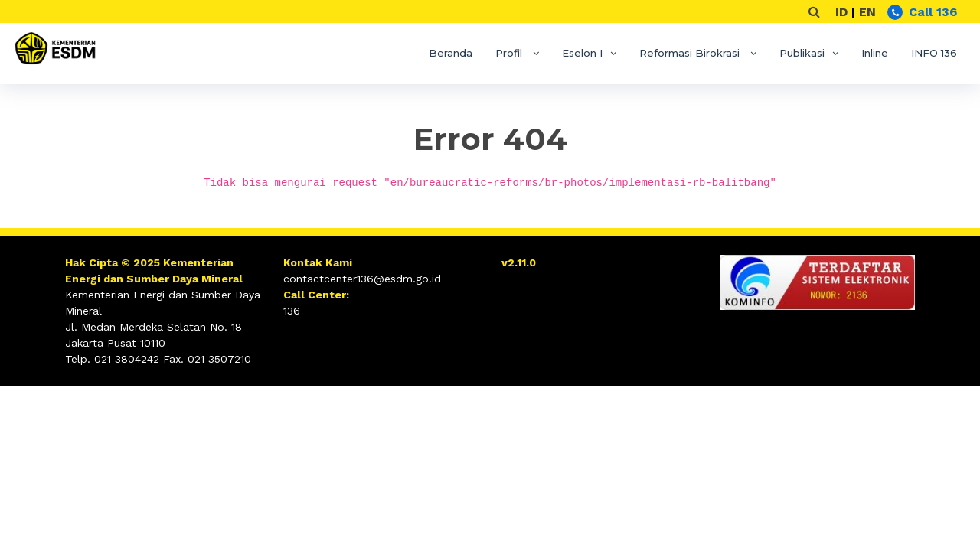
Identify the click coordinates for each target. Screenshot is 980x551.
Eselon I (582, 53)
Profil (510, 53)
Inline (875, 53)
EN (867, 12)
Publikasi (802, 53)
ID (841, 12)
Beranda (451, 53)
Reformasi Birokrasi (691, 53)
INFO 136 (934, 53)
